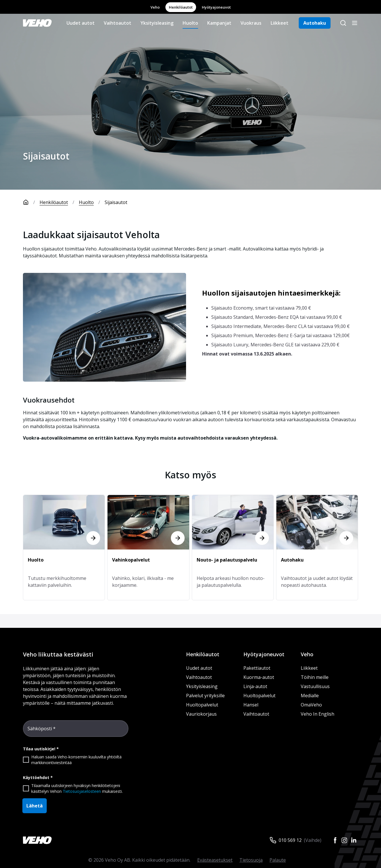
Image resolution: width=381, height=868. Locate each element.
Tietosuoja (251, 860)
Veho (155, 7)
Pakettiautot (257, 668)
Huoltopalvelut (202, 705)
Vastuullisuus (315, 686)
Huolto (190, 23)
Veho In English (317, 714)
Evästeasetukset (215, 860)
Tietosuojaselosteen (82, 791)
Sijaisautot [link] (116, 202)
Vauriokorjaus (201, 714)
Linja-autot (255, 686)
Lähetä (35, 806)
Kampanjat (219, 23)
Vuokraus (251, 23)
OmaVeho (311, 705)
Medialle (310, 696)
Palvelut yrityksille (205, 696)
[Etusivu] (31, 202)
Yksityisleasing (157, 23)
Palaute (278, 860)
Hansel (251, 705)
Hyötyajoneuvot (216, 7)
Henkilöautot (181, 7)
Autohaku (315, 23)
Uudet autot (81, 23)
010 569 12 (290, 840)
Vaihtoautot (118, 23)
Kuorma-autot (259, 677)
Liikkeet (280, 23)
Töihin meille (315, 677)
